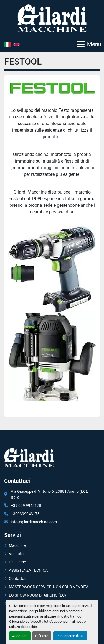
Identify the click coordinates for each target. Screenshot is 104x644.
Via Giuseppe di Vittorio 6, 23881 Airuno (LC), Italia (49, 494)
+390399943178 (25, 514)
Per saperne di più (70, 636)
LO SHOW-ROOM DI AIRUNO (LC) (37, 595)
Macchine (17, 545)
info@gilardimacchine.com (34, 522)
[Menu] (81, 44)
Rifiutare (42, 636)
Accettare (20, 636)
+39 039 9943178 (26, 505)
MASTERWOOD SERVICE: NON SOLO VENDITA (49, 587)
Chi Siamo (17, 562)
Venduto (16, 554)
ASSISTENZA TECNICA (28, 570)
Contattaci (18, 579)
